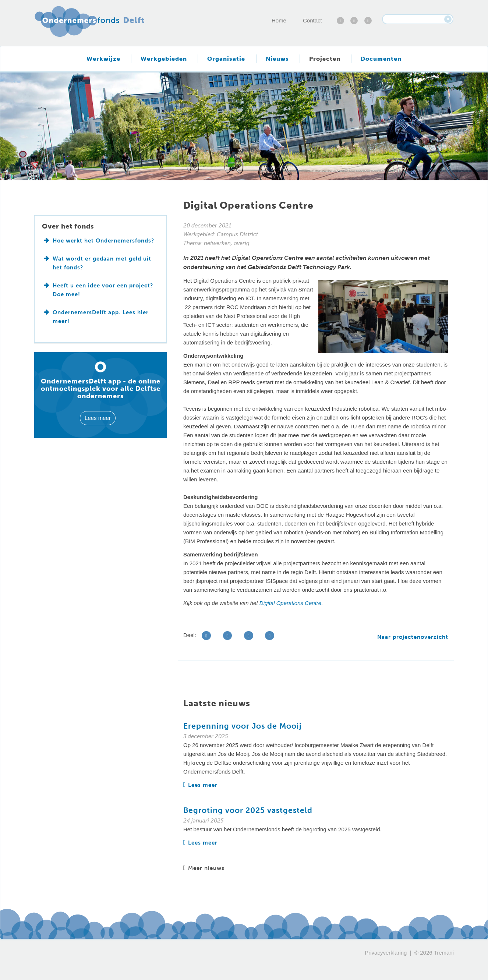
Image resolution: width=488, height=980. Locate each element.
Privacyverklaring (386, 953)
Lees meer (200, 785)
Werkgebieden (164, 59)
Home (279, 20)
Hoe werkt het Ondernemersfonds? (103, 241)
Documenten (381, 59)
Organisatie (226, 59)
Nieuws (277, 59)
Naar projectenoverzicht (413, 637)
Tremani (444, 953)
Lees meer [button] (98, 418)
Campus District (237, 234)
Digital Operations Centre (290, 603)
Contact (312, 20)
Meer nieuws (204, 868)
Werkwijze (103, 59)
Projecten (325, 59)
